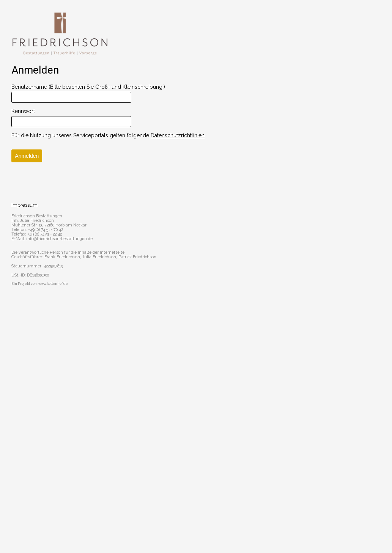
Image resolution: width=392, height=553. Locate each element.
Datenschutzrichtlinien (178, 135)
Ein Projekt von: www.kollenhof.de (40, 284)
